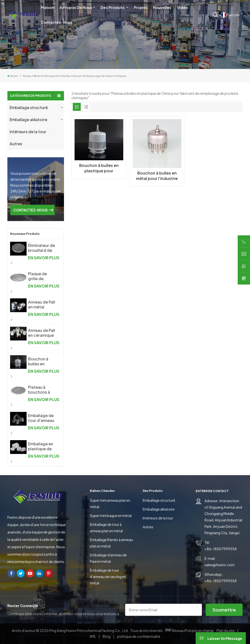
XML (93, 636)
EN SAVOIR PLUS (35, 260)
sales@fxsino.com (219, 565)
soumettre (224, 610)
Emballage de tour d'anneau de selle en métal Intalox (41, 418)
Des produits (113, 7)
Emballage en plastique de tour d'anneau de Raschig (41, 446)
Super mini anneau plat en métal (110, 503)
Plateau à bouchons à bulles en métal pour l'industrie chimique (42, 390)
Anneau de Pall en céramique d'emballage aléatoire (42, 333)
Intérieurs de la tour (28, 132)
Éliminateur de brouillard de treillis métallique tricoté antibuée (41, 248)
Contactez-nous (57, 22)
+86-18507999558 (221, 549)
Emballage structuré (29, 107)
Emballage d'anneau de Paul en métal (108, 558)
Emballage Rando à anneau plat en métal (111, 543)
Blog (107, 636)
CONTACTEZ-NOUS (31, 210)
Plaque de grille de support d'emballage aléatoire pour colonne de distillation (41, 276)
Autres (16, 144)
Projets (141, 7)
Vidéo (182, 7)
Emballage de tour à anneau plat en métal (106, 528)
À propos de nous (76, 7)
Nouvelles (162, 7)
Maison (47, 7)
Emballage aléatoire (28, 120)
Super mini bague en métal (111, 515)
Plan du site (226, 630)
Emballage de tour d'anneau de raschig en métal (108, 577)
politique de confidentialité (139, 636)
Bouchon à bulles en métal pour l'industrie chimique (157, 176)
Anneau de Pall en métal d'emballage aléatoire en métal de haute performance (42, 305)
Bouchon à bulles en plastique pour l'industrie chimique (42, 361)
